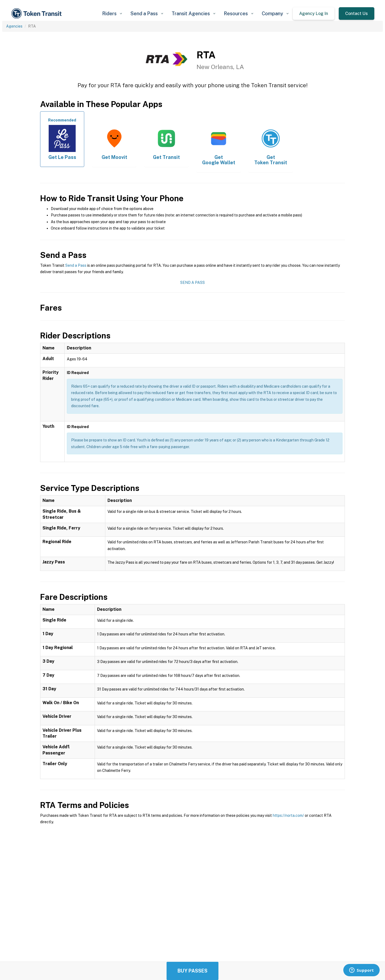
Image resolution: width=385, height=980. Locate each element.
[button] (112, 14)
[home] (37, 14)
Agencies (14, 26)
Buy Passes (192, 971)
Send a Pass (76, 265)
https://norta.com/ (288, 815)
